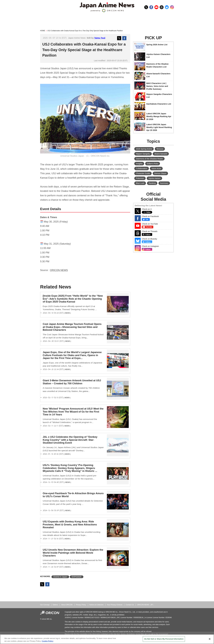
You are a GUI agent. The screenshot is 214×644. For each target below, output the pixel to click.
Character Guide (143, 173)
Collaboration (142, 168)
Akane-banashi (161, 154)
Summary (164, 183)
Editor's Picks (153, 164)
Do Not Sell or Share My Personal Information (164, 639)
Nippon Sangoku (143, 154)
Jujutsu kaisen (154, 178)
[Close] (210, 639)
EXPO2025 (77, 577)
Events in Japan (60, 577)
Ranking (152, 183)
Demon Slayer (160, 173)
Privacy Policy (81, 605)
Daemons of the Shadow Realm (149, 159)
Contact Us (130, 605)
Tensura (160, 149)
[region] (107, 639)
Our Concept (45, 605)
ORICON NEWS (59, 270)
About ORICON (67, 605)
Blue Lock (140, 183)
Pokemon (140, 178)
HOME (43, 31)
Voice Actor (156, 168)
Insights (139, 164)
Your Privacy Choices (115, 605)
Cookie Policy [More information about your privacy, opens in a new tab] (48, 641)
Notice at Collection (96, 605)
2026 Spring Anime (144, 149)
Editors (55, 605)
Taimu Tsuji (100, 38)
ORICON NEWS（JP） (146, 605)
